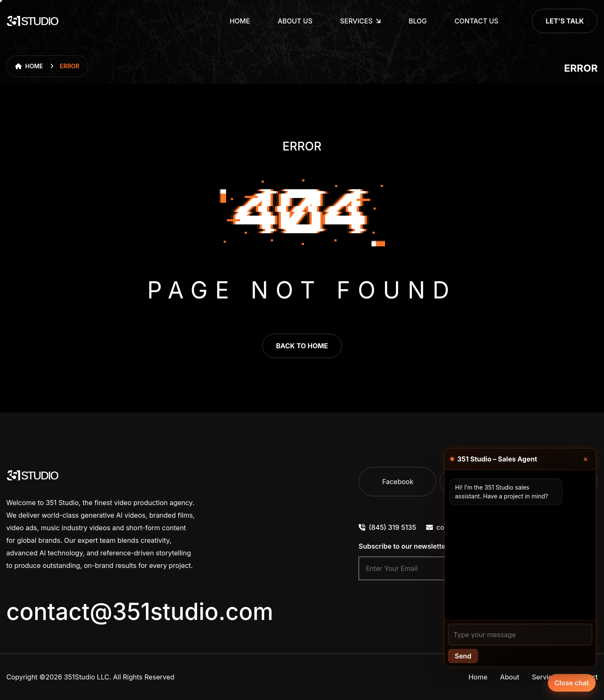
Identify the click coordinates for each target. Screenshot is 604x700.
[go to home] (33, 21)
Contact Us (477, 21)
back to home (302, 346)
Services (546, 677)
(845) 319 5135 (387, 527)
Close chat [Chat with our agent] (572, 683)
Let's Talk (565, 21)
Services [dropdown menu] (357, 21)
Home (240, 21)
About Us (295, 21)
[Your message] (520, 635)
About (510, 677)
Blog (418, 21)
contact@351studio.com (140, 612)
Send (463, 656)
